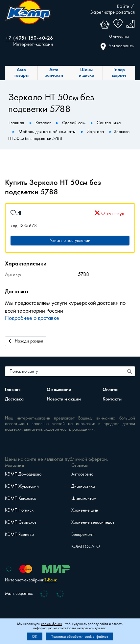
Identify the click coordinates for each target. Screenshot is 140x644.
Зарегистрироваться (113, 12)
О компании (59, 390)
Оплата (110, 390)
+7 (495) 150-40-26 (29, 38)
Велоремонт (82, 534)
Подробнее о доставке (32, 318)
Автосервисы (118, 46)
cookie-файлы (51, 624)
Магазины (119, 37)
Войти (123, 6)
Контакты (112, 399)
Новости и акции (64, 399)
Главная (13, 390)
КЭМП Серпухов (21, 522)
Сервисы (80, 465)
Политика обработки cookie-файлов (79, 636)
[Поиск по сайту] (130, 371)
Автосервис (82, 474)
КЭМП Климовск (21, 498)
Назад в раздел (26, 341)
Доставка (14, 399)
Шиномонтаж (84, 498)
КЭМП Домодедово (23, 474)
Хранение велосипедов (93, 522)
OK (35, 636)
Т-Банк (51, 580)
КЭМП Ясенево (19, 534)
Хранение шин (85, 510)
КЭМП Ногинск (19, 510)
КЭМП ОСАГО (86, 546)
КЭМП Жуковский (22, 486)
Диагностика (83, 486)
